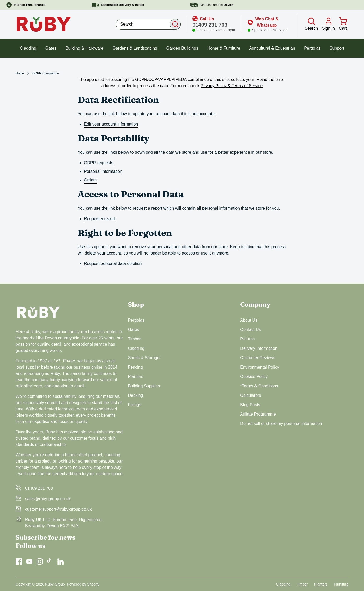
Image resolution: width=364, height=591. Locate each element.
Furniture (341, 584)
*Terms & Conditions (259, 386)
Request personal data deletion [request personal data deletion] (113, 264)
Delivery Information (259, 348)
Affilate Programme (258, 414)
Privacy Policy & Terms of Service (232, 86)
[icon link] (214, 24)
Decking (136, 395)
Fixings (135, 405)
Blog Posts (250, 405)
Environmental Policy (260, 367)
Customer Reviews (258, 358)
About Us (249, 320)
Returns (247, 339)
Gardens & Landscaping (135, 48)
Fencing (135, 367)
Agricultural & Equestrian (272, 48)
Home (20, 73)
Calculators (251, 395)
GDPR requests (99, 163)
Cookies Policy (254, 377)
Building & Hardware (84, 48)
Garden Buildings (182, 48)
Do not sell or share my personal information (281, 424)
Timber (134, 339)
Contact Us (250, 330)
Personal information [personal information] (103, 171)
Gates (51, 48)
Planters (136, 377)
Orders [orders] (90, 180)
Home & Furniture (224, 48)
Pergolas (312, 48)
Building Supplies (144, 386)
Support (337, 48)
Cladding (28, 48)
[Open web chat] (268, 24)
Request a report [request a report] (99, 219)
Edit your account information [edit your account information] (111, 124)
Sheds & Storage (144, 358)
